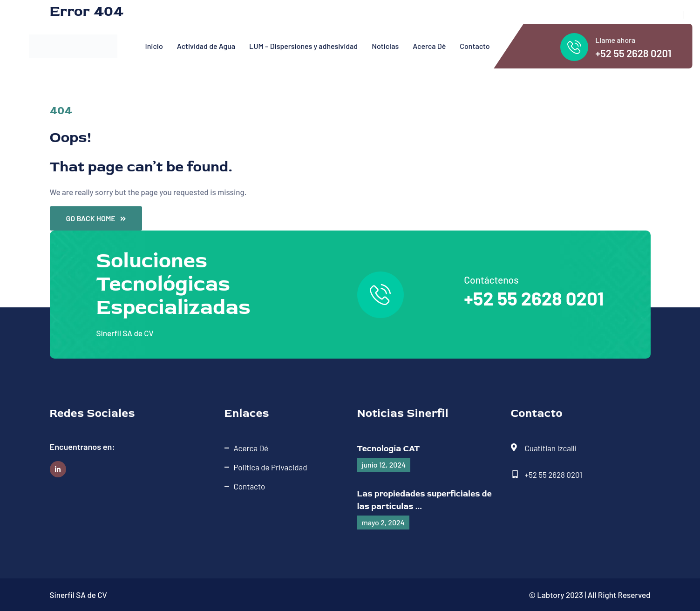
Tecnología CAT (389, 449)
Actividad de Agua (206, 46)
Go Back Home (96, 218)
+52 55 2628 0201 (633, 53)
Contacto (475, 46)
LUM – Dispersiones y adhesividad (303, 46)
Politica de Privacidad (271, 467)
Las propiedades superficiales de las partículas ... (425, 500)
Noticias (385, 46)
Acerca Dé (429, 46)
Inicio (154, 46)
